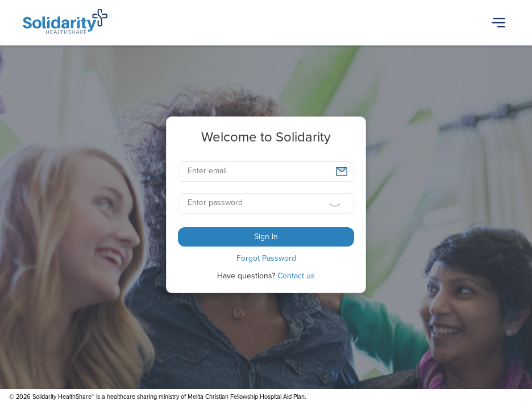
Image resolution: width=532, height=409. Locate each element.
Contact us (296, 276)
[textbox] (266, 172)
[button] (342, 172)
